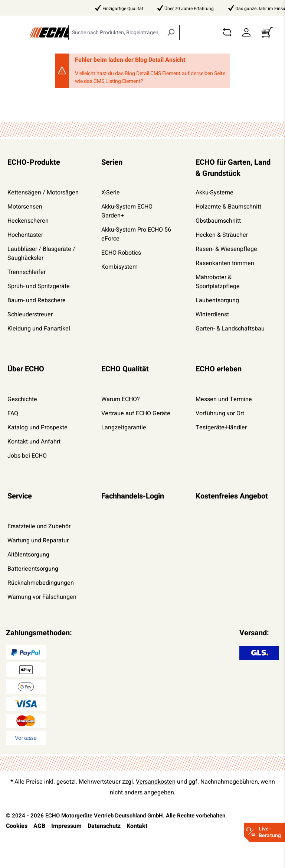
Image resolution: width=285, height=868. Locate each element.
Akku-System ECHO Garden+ (127, 211)
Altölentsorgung (28, 555)
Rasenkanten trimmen (225, 263)
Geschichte (22, 399)
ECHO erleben (219, 369)
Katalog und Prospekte (37, 427)
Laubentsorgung (217, 300)
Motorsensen (25, 207)
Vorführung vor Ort (220, 413)
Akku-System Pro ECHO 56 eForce (136, 234)
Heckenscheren (28, 221)
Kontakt (137, 826)
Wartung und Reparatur (38, 541)
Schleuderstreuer (30, 314)
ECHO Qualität (125, 369)
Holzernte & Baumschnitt (228, 207)
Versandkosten (156, 782)
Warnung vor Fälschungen (42, 597)
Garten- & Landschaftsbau (230, 329)
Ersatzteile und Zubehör (39, 526)
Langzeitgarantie (124, 427)
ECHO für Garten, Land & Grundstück (233, 168)
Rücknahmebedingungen (41, 583)
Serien (112, 162)
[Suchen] (171, 33)
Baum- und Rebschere (37, 300)
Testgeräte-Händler (221, 427)
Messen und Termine (224, 399)
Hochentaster (25, 235)
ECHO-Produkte (34, 162)
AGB (39, 826)
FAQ (13, 413)
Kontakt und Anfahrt (34, 442)
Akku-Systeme (214, 193)
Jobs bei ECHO (27, 456)
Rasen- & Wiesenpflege (226, 249)
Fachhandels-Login (133, 496)
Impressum (66, 826)
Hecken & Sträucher (222, 235)
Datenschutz (104, 826)
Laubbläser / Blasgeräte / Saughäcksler (41, 254)
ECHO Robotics (121, 253)
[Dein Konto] (246, 33)
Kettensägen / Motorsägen (43, 193)
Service (20, 496)
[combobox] (115, 33)
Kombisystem (119, 267)
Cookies (17, 826)
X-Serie (111, 193)
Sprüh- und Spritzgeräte (39, 286)
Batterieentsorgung (33, 569)
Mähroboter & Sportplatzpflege (218, 282)
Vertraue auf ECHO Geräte (136, 413)
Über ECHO (26, 369)
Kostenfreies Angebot (232, 496)
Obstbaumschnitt (218, 221)
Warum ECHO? (121, 399)
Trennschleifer (27, 272)
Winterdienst (212, 314)
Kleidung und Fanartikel (39, 329)
